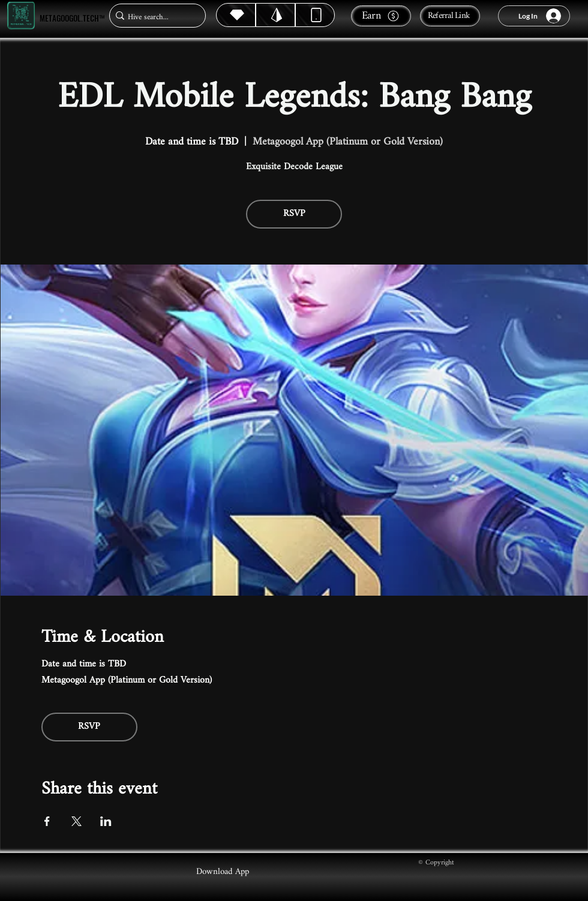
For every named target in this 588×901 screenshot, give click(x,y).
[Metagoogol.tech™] (21, 16)
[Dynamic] (315, 15)
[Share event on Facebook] (47, 821)
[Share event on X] (76, 821)
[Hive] (236, 15)
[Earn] (381, 16)
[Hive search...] (154, 17)
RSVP (294, 214)
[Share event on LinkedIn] (106, 821)
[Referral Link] (450, 16)
